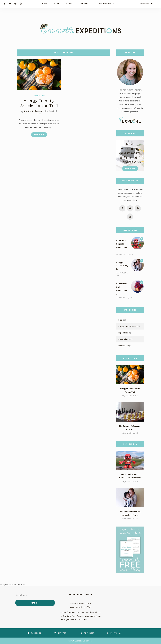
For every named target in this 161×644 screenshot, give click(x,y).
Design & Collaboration (128, 326)
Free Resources (106, 4)
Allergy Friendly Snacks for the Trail (39, 103)
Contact (85, 4)
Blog (57, 4)
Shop (45, 4)
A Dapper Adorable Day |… (122, 266)
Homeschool (124, 339)
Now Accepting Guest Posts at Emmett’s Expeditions (130, 153)
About (70, 4)
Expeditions (39, 96)
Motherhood (124, 346)
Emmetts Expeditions (33, 111)
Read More (39, 135)
